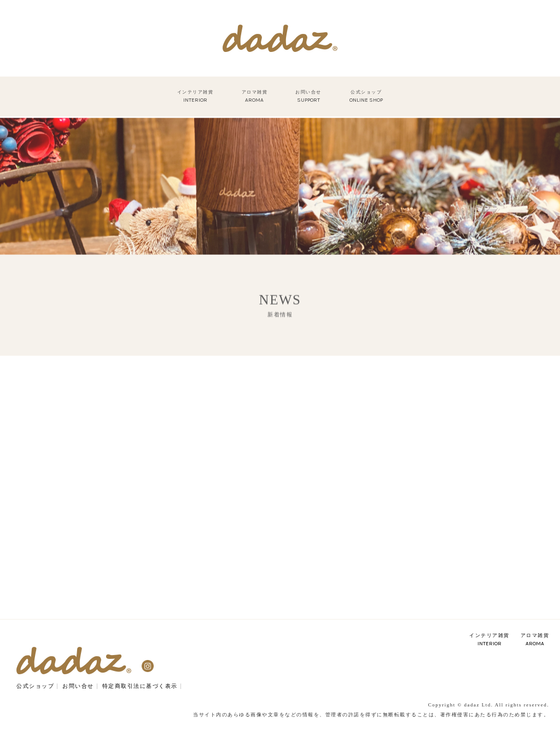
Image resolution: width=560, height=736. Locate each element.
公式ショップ (35, 686)
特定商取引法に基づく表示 (140, 686)
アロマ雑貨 (535, 640)
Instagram (148, 666)
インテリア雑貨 (489, 640)
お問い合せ (78, 686)
